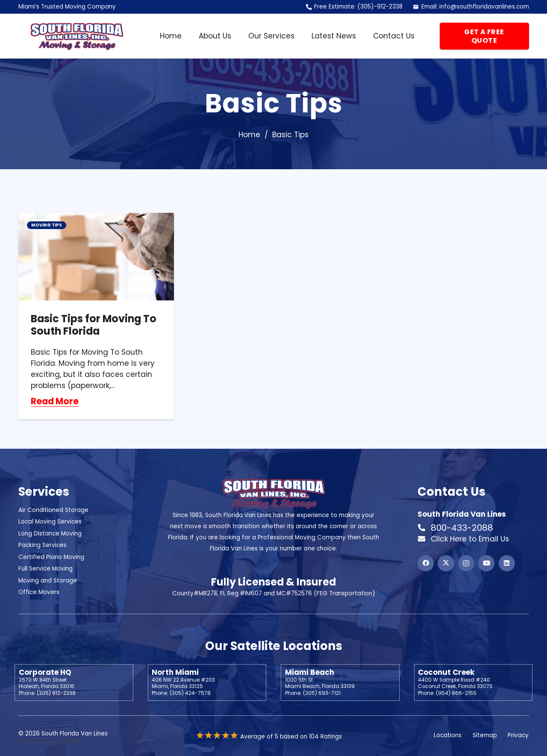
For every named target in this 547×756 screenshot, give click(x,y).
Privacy (518, 735)
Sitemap (485, 735)
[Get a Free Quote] (484, 36)
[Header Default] (76, 36)
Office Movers (39, 592)
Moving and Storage (48, 581)
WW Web (69, 741)
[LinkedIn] (507, 563)
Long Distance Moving (50, 534)
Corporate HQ (45, 672)
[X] (446, 563)
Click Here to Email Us (470, 539)
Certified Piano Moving (51, 557)
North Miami (175, 672)
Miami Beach (310, 672)
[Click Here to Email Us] (424, 539)
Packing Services (43, 545)
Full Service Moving (46, 569)
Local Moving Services (50, 522)
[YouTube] (486, 563)
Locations (448, 735)
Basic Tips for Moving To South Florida (94, 325)
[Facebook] (426, 563)
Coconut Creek (446, 672)
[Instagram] (466, 563)
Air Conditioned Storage (53, 510)
